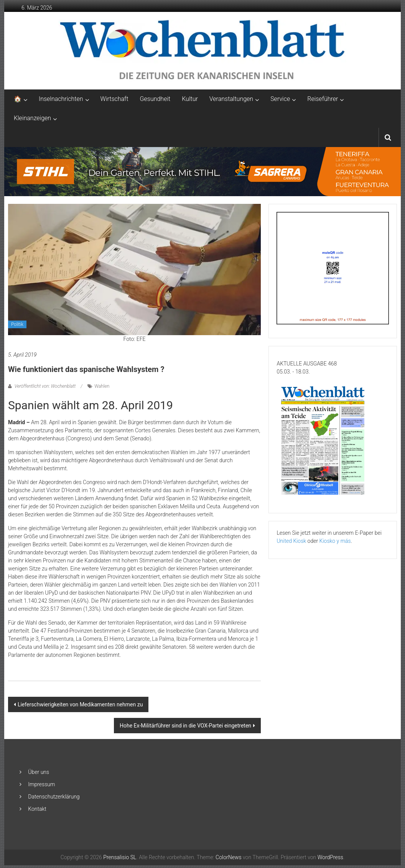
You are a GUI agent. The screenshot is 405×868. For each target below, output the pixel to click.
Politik (17, 324)
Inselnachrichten (61, 99)
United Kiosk (291, 541)
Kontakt (37, 809)
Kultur (190, 99)
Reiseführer (323, 99)
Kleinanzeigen (32, 118)
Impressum (41, 784)
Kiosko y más (335, 541)
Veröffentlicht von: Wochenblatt (45, 386)
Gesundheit (155, 99)
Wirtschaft (114, 99)
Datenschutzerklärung (54, 797)
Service (280, 99)
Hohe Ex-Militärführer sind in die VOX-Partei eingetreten (185, 726)
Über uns (39, 772)
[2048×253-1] (203, 171)
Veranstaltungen (231, 99)
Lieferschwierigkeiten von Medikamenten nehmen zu (80, 704)
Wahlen (102, 386)
